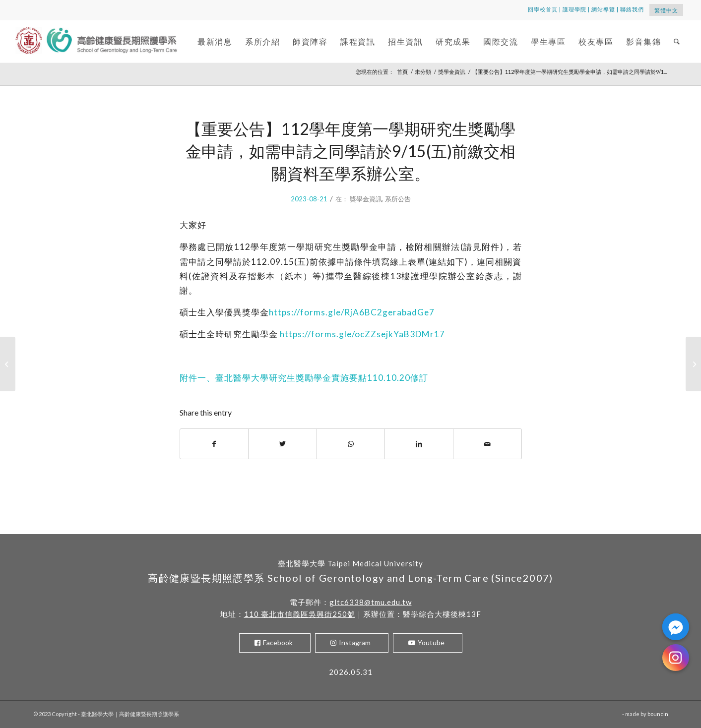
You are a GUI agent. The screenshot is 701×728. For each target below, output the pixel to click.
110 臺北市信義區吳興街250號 (300, 614)
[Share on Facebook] (214, 444)
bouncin (658, 714)
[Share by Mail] (487, 444)
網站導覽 (603, 9)
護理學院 (574, 9)
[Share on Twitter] (283, 444)
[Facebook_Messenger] (676, 627)
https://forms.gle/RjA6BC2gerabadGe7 (352, 312)
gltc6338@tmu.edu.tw (371, 602)
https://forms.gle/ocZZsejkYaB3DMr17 (362, 334)
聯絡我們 (632, 9)
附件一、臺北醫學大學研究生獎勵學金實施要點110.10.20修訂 (304, 378)
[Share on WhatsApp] (351, 444)
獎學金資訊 (366, 199)
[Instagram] (676, 658)
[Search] (677, 41)
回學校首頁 (543, 9)
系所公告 (398, 199)
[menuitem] (215, 41)
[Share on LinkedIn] (419, 444)
